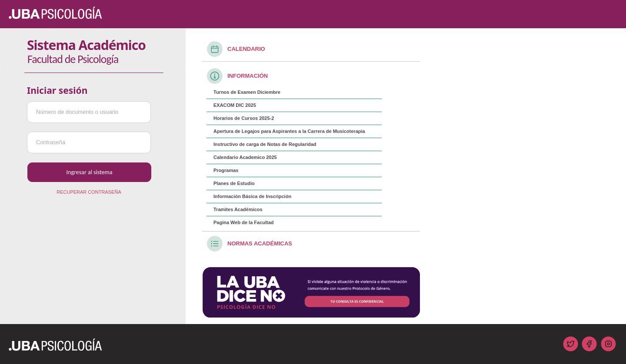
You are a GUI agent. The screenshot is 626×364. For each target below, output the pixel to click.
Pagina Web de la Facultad (244, 222)
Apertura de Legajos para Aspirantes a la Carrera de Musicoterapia (289, 131)
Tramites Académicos (238, 209)
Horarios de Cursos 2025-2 (244, 118)
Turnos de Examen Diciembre (247, 92)
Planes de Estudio (234, 183)
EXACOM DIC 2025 (235, 105)
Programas (226, 170)
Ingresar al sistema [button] (90, 172)
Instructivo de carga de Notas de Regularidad (265, 144)
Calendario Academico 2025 (245, 157)
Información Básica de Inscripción (252, 196)
